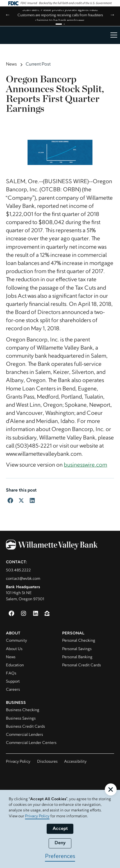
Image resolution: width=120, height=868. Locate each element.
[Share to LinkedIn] (32, 500)
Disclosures (47, 762)
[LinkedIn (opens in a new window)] (36, 613)
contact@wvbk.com (23, 579)
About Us (14, 649)
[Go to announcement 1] (59, 24)
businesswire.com (85, 465)
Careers (13, 690)
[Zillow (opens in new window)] (47, 613)
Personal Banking (77, 657)
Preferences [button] (60, 857)
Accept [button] (60, 829)
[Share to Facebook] (10, 500)
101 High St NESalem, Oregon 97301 (25, 593)
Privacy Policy (18, 762)
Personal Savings (77, 649)
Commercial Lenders (24, 735)
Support (13, 682)
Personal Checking (79, 641)
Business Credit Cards (25, 727)
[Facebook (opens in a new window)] (11, 613)
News (11, 657)
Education (15, 665)
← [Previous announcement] (8, 15)
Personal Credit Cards (81, 665)
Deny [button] (60, 843)
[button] (113, 35)
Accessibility (75, 762)
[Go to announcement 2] (64, 24)
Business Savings (21, 719)
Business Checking (23, 710)
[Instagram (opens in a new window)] (23, 613)
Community (16, 641)
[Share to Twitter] (21, 500)
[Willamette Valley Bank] (60, 546)
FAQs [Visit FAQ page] (11, 673)
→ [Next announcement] (112, 15)
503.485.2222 (18, 570)
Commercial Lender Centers (31, 743)
